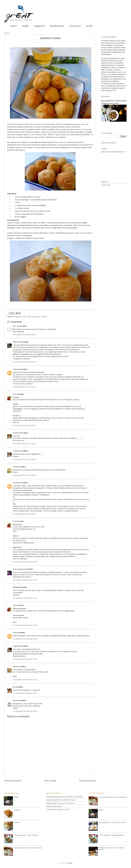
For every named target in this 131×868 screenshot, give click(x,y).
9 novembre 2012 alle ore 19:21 (24, 514)
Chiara (16, 633)
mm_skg (16, 326)
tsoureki (17, 822)
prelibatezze (57, 26)
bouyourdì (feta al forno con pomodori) (28, 848)
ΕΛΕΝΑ (16, 467)
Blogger (70, 863)
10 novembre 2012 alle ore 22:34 (25, 639)
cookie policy (106, 185)
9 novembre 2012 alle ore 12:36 (24, 425)
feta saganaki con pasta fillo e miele (112, 822)
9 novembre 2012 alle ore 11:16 (24, 362)
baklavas (17, 810)
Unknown (17, 369)
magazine (39, 26)
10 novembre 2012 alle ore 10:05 (25, 580)
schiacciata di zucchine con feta (58, 810)
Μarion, (16, 667)
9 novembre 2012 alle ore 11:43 (24, 387)
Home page (50, 781)
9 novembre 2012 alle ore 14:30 (24, 444)
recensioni (75, 26)
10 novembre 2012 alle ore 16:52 (25, 625)
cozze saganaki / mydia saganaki (26, 835)
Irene (15, 394)
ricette (89, 26)
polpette (44, 317)
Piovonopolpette (19, 569)
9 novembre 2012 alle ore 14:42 (24, 475)
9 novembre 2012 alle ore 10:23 (24, 335)
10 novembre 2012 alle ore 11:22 (25, 598)
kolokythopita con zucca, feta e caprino (60, 803)
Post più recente (13, 781)
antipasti (17, 317)
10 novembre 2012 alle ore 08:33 (25, 562)
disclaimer (105, 182)
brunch (24, 317)
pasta (38, 317)
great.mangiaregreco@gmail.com (113, 152)
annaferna (17, 433)
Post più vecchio (88, 781)
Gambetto (17, 483)
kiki (14, 687)
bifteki (16, 797)
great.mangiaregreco (109, 143)
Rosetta (16, 700)
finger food (31, 317)
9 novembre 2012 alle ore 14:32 (24, 459)
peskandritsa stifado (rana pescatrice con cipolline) (65, 797)
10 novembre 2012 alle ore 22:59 (25, 659)
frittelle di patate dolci (54, 806)
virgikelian (17, 646)
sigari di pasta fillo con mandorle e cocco (61, 800)
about (13, 26)
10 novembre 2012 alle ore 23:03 (25, 680)
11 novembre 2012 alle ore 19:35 (25, 711)
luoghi (25, 26)
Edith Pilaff (17, 342)
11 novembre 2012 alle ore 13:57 (25, 693)
